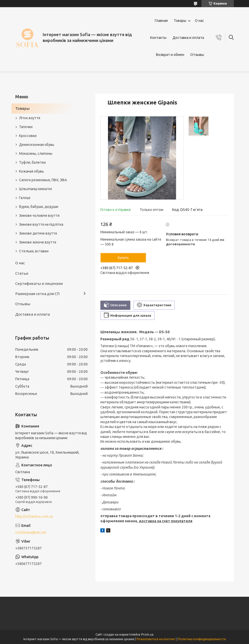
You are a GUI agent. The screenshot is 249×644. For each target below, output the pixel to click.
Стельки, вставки (34, 251)
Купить (123, 258)
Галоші (25, 198)
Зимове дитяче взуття (38, 233)
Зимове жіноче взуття (38, 242)
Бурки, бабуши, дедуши (39, 207)
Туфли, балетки (32, 162)
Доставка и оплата (188, 38)
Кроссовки (28, 136)
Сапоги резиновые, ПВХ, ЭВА (43, 180)
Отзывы (197, 55)
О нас (199, 21)
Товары (180, 21)
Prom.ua (147, 634)
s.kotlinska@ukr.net (31, 532)
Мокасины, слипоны (36, 154)
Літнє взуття (30, 118)
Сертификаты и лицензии (39, 283)
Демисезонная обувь (37, 145)
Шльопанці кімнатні (35, 189)
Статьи (22, 273)
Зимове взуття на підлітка (41, 224)
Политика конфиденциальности (202, 639)
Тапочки (26, 127)
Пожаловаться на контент (156, 639)
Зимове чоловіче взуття (39, 216)
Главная (161, 21)
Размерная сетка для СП (37, 294)
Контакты (158, 38)
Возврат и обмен (170, 55)
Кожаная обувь (32, 171)
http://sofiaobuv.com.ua (34, 516)
